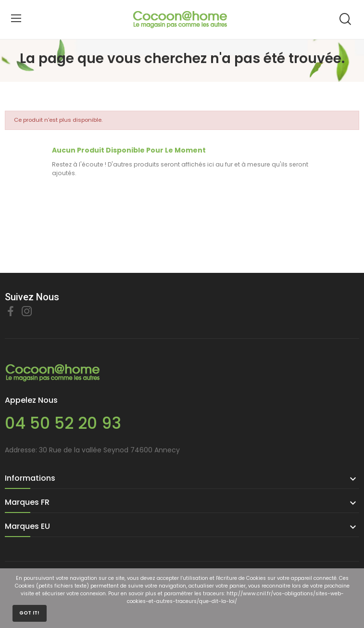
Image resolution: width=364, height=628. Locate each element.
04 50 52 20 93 (63, 423)
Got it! (29, 613)
